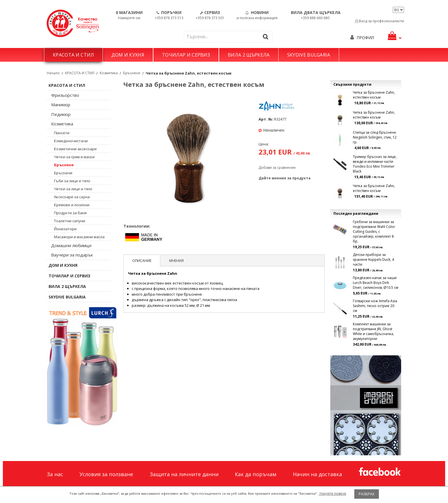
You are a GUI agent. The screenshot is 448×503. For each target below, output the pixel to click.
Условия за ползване (106, 474)
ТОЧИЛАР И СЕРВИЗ (186, 55)
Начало (53, 73)
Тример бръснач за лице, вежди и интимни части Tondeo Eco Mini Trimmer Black (375, 164)
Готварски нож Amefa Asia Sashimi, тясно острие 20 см (375, 306)
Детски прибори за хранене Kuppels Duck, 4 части (373, 259)
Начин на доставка (317, 474)
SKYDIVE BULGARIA (309, 55)
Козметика (109, 73)
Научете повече (333, 493)
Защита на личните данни (184, 474)
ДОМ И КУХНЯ (128, 55)
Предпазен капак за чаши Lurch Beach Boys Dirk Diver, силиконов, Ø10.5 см (376, 283)
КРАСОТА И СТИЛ (73, 55)
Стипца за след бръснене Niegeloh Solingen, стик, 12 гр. (375, 137)
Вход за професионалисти (380, 21)
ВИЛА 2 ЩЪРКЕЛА (249, 55)
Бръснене (132, 73)
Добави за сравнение (277, 168)
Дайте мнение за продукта (285, 178)
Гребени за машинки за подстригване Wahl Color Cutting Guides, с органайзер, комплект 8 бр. (374, 232)
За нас (55, 474)
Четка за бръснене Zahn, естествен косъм (374, 95)
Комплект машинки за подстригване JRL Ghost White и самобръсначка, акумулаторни (373, 331)
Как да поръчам (256, 474)
